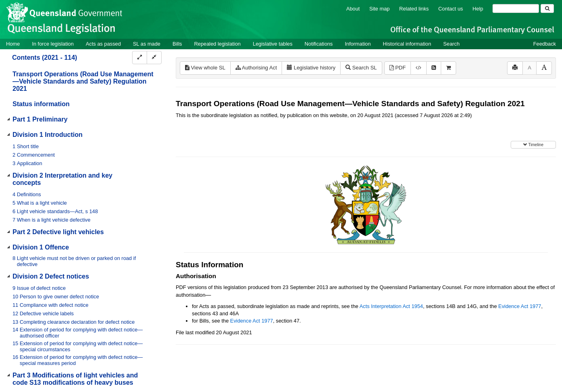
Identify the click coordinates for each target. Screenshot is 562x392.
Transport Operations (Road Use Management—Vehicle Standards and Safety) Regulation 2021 (83, 81)
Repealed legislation (217, 44)
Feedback (545, 44)
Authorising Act (256, 68)
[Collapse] (154, 58)
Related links (414, 9)
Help (478, 9)
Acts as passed (103, 44)
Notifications (319, 44)
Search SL (361, 68)
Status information (41, 104)
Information (358, 44)
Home (13, 44)
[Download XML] (419, 68)
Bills (177, 44)
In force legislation (53, 44)
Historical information (407, 44)
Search (451, 44)
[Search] (516, 8)
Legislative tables (273, 44)
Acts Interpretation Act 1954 (391, 306)
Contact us (451, 9)
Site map (380, 9)
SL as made (147, 44)
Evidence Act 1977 (520, 306)
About (353, 9)
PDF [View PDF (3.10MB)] (398, 68)
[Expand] (140, 58)
